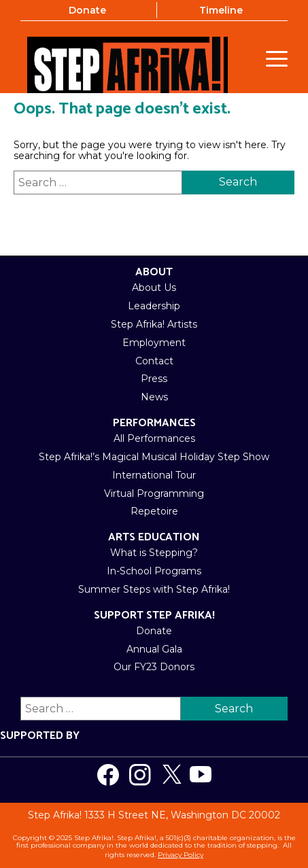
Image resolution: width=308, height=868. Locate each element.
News (154, 397)
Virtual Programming (154, 493)
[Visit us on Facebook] (108, 775)
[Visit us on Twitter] (172, 775)
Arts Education (154, 537)
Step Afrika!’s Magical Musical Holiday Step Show (154, 457)
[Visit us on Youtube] (201, 775)
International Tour (154, 475)
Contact (154, 361)
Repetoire (154, 511)
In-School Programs (154, 571)
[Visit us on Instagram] (140, 775)
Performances (154, 423)
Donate (87, 10)
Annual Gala (154, 649)
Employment (154, 343)
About (154, 272)
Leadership (154, 306)
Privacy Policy (181, 855)
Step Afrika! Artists (154, 324)
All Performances (154, 438)
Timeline (221, 10)
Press (154, 379)
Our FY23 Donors (154, 667)
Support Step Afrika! (154, 615)
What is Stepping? (154, 553)
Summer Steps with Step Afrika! (154, 589)
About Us (154, 288)
